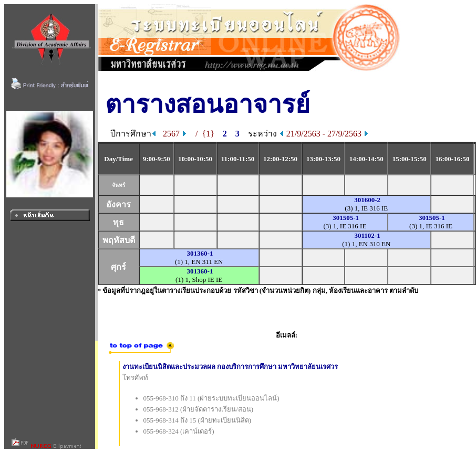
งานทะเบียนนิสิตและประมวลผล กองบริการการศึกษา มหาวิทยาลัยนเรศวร (230, 367)
